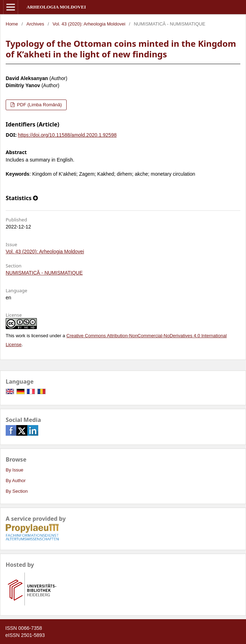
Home (12, 24)
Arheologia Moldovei (56, 7)
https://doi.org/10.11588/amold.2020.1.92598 (67, 135)
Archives (35, 24)
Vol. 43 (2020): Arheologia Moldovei (89, 24)
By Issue (15, 470)
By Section (17, 491)
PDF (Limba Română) (39, 105)
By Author (16, 481)
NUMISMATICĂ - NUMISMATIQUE (44, 273)
